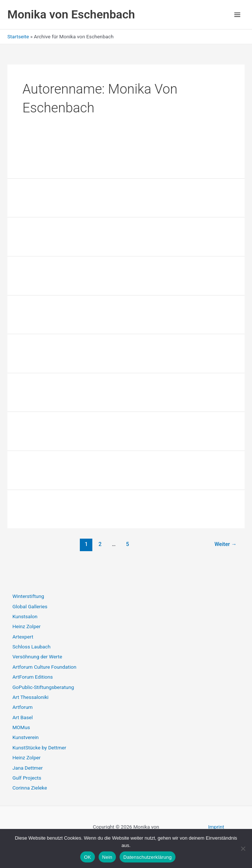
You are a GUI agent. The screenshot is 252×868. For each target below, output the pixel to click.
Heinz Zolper (27, 626)
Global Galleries (30, 606)
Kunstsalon (25, 616)
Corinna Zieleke (30, 788)
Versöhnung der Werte (37, 657)
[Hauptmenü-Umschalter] (237, 15)
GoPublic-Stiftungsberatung (43, 687)
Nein (107, 857)
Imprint (216, 827)
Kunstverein (26, 737)
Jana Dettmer (28, 768)
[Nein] (243, 848)
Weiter (226, 544)
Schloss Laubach (32, 647)
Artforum (23, 707)
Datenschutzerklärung (147, 857)
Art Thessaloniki (31, 697)
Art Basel (23, 717)
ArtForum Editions (33, 677)
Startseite (18, 36)
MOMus (21, 727)
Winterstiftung (28, 596)
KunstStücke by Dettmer (39, 748)
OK (87, 857)
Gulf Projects (27, 778)
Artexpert (23, 637)
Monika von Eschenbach (71, 14)
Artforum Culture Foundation (45, 667)
